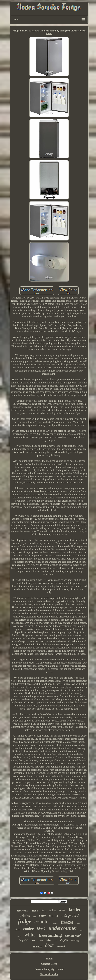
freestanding (50, 935)
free (34, 917)
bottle (43, 916)
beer (19, 936)
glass (17, 930)
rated (33, 940)
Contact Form (49, 964)
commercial (73, 936)
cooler (28, 929)
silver (56, 923)
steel (78, 923)
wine (62, 910)
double (35, 911)
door (49, 945)
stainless (38, 947)
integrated (70, 915)
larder (75, 909)
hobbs (53, 910)
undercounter (63, 928)
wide (55, 941)
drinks (25, 916)
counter (42, 922)
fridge (25, 921)
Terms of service (49, 974)
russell (61, 946)
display (64, 940)
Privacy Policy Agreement (49, 969)
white (30, 935)
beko (48, 940)
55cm (41, 940)
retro (82, 930)
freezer (67, 922)
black (41, 929)
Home (49, 959)
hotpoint (23, 940)
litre (44, 910)
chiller (54, 916)
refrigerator (23, 911)
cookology (75, 940)
